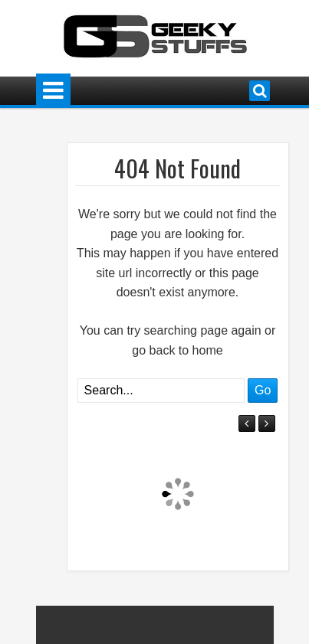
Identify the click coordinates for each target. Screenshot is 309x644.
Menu (53, 91)
